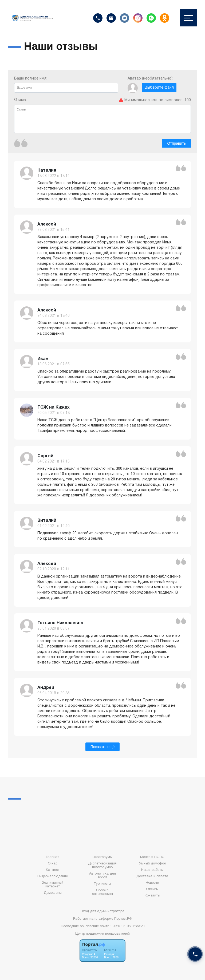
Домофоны (53, 893)
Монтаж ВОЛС (152, 857)
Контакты (152, 896)
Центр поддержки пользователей (102, 934)
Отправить (177, 143)
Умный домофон (152, 864)
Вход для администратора (102, 911)
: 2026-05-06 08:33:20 (127, 926)
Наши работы (152, 870)
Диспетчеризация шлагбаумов (102, 866)
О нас (53, 864)
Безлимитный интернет (53, 885)
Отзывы (152, 889)
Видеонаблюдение (53, 876)
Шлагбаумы (102, 857)
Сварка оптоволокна (102, 892)
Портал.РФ (123, 919)
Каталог (53, 870)
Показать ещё (103, 747)
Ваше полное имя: (66, 85)
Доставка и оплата (152, 876)
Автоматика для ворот (102, 876)
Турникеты (102, 884)
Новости (152, 883)
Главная (53, 857)
